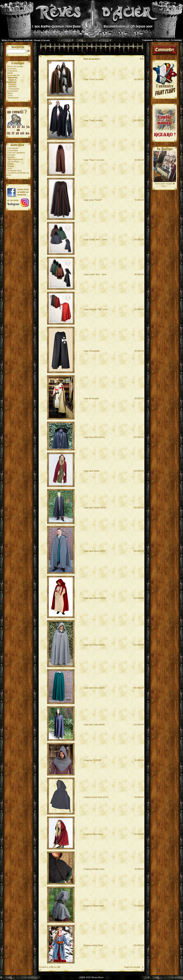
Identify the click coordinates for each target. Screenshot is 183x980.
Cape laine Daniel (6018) (95, 508)
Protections (12, 71)
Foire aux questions (16, 153)
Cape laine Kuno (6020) (94, 688)
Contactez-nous (162, 40)
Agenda (11, 157)
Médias (11, 164)
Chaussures (14, 89)
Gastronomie (13, 98)
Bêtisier (11, 166)
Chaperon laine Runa (93, 834)
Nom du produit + (92, 59)
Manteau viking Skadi (93, 945)
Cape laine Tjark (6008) (94, 725)
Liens (10, 168)
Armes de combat (15, 66)
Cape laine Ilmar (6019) (94, 645)
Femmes (12, 84)
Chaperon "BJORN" (93, 760)
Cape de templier (91, 398)
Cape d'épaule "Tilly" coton (96, 309)
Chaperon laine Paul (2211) (96, 797)
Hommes (12, 87)
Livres (10, 95)
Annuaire (11, 155)
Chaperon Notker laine (94, 906)
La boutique (176, 40)
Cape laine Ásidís (91, 471)
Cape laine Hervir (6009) (95, 598)
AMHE (10, 73)
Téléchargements (15, 159)
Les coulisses (13, 162)
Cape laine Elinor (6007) (95, 551)
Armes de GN (13, 75)
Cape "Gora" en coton (93, 79)
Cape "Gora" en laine (93, 120)
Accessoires (13, 91)
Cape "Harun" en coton (94, 160)
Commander (148, 40)
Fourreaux (12, 69)
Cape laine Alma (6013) (94, 437)
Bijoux (10, 93)
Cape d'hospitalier (92, 351)
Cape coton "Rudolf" (93, 200)
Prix (142, 59)
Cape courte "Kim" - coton (95, 240)
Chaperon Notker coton (94, 869)
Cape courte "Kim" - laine (95, 274)
